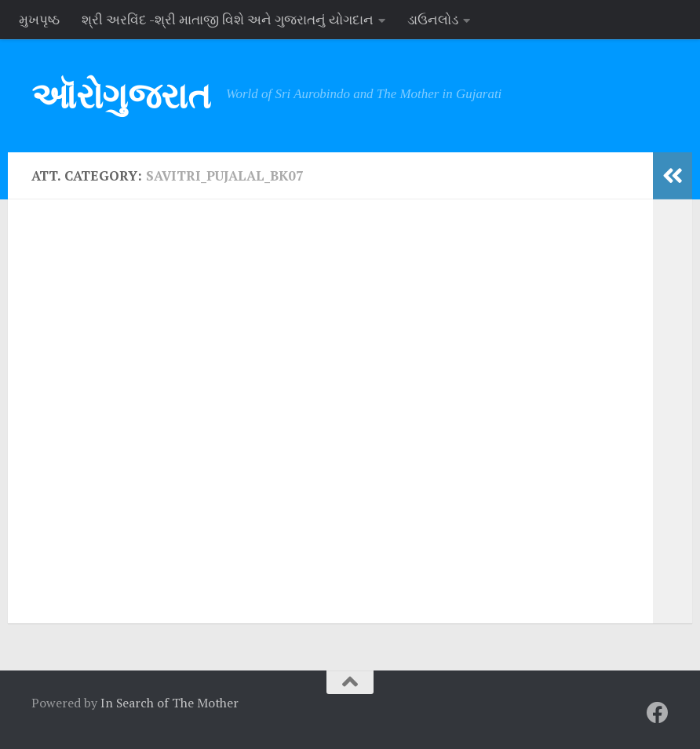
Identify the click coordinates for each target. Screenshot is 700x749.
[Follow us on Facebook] (658, 713)
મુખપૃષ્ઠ (39, 19)
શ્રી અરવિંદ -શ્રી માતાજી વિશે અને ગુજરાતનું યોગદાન (228, 19)
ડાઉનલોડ (433, 19)
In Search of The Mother (170, 703)
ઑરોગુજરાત (121, 95)
